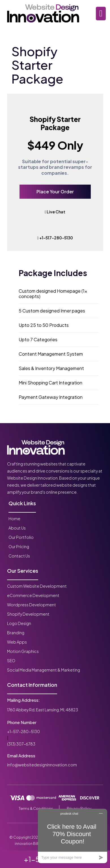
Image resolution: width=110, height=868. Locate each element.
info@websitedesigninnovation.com (42, 765)
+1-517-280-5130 (55, 238)
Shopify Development (28, 614)
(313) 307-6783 (21, 744)
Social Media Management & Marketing (44, 670)
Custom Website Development (37, 586)
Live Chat (55, 212)
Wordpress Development (32, 605)
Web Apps (17, 642)
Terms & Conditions (36, 808)
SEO (11, 661)
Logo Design (19, 623)
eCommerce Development (33, 595)
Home (14, 519)
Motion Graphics (23, 651)
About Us (17, 528)
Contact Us (19, 556)
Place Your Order (55, 192)
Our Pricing (19, 546)
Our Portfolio (21, 537)
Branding (16, 633)
